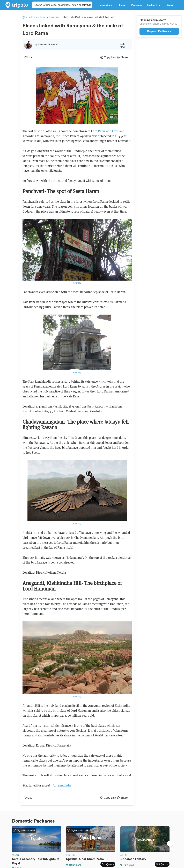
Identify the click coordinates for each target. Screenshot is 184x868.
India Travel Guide (37, 17)
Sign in (171, 5)
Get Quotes (108, 864)
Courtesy (77, 283)
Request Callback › (159, 31)
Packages (137, 5)
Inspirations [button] (107, 5)
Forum (123, 5)
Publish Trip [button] (154, 5)
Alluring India (62, 785)
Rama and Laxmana (111, 131)
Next (170, 844)
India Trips (54, 17)
